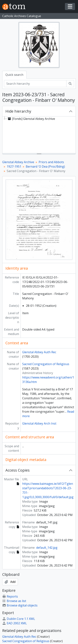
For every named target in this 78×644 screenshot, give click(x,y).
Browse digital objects (20, 605)
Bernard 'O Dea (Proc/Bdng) (45, 166)
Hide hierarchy (18, 111)
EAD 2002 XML (15, 623)
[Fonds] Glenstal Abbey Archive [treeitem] (31, 119)
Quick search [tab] (14, 75)
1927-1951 (14, 166)
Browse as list (14, 601)
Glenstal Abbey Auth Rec (39, 352)
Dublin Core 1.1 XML (19, 619)
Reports (10, 596)
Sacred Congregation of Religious (46, 364)
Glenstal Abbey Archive (18, 162)
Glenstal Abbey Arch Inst (39, 423)
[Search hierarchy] (35, 84)
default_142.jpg (47, 548)
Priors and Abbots (51, 162)
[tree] (39, 135)
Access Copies (18, 470)
